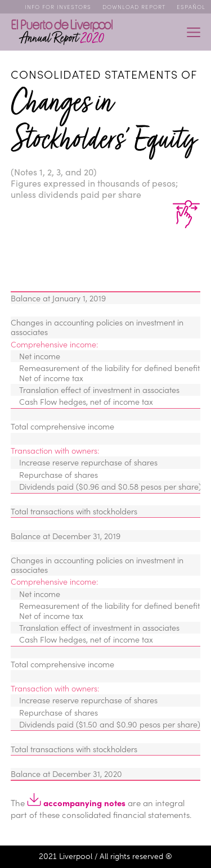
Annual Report (62, 32)
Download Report (134, 7)
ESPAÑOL (191, 7)
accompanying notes (76, 803)
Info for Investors (58, 7)
